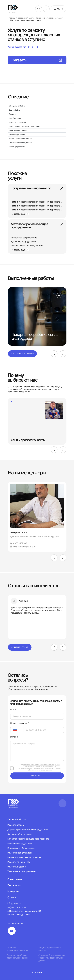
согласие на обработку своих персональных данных (41, 765)
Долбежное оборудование (24, 238)
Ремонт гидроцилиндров (20, 853)
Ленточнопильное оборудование (27, 245)
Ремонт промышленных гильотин (24, 857)
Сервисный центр (18, 819)
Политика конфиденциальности (18, 949)
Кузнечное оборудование (23, 242)
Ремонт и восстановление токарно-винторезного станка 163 (41, 202)
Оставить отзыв (20, 647)
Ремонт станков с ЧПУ (19, 862)
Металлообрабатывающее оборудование (37, 226)
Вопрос (14, 737)
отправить (37, 776)
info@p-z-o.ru (14, 903)
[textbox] (14, 730)
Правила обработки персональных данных (18, 957)
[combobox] (17, 730)
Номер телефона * (20, 723)
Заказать (37, 60)
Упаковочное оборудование (21, 871)
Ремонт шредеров (17, 867)
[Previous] (54, 354)
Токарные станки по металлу (37, 188)
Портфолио (14, 885)
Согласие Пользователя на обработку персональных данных (52, 958)
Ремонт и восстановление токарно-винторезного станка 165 (41, 206)
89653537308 (18, 543)
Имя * (13, 710)
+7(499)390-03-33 (17, 907)
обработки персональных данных (40, 770)
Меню (58, 9)
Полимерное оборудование (21, 848)
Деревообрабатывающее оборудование (28, 830)
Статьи (12, 898)
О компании (15, 879)
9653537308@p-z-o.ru (23, 547)
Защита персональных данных (50, 949)
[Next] (63, 354)
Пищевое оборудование (20, 843)
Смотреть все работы (22, 354)
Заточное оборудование (20, 834)
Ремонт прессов (16, 825)
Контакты (13, 891)
